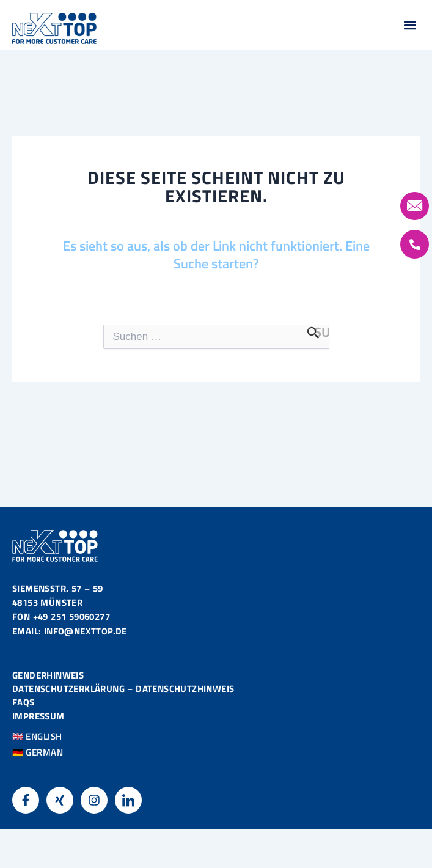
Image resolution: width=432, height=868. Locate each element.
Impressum (38, 716)
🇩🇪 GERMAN (38, 752)
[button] (410, 25)
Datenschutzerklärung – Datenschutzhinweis (123, 689)
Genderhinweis (48, 675)
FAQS (24, 703)
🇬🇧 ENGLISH (37, 737)
